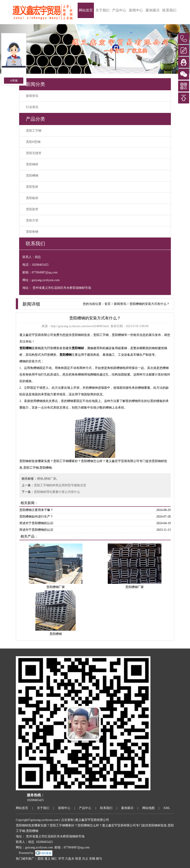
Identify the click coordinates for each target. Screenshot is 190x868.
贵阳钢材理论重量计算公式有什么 (57, 492)
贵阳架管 (32, 209)
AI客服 (14, 81)
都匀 (99, 859)
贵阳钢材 (32, 164)
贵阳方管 (32, 220)
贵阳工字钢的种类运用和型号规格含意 (60, 485)
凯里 (78, 859)
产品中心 (119, 10)
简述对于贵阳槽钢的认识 (36, 523)
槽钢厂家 (50, 479)
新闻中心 (136, 10)
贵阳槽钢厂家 (56, 587)
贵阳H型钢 (33, 142)
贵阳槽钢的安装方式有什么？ (150, 304)
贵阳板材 (32, 198)
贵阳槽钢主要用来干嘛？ (36, 510)
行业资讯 (32, 107)
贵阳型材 (32, 187)
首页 (108, 304)
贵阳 (40, 859)
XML (167, 808)
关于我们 (102, 10)
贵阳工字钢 (34, 131)
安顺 (92, 859)
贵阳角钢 (32, 232)
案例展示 (153, 10)
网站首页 (86, 10)
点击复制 (67, 820)
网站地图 (148, 808)
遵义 (47, 859)
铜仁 (54, 859)
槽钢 (40, 479)
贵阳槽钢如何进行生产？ (36, 517)
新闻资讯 (32, 96)
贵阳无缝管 (34, 153)
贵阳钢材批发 (81, 335)
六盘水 (70, 859)
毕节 (61, 859)
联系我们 (169, 10)
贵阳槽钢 (32, 176)
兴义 (85, 859)
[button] (176, 49)
